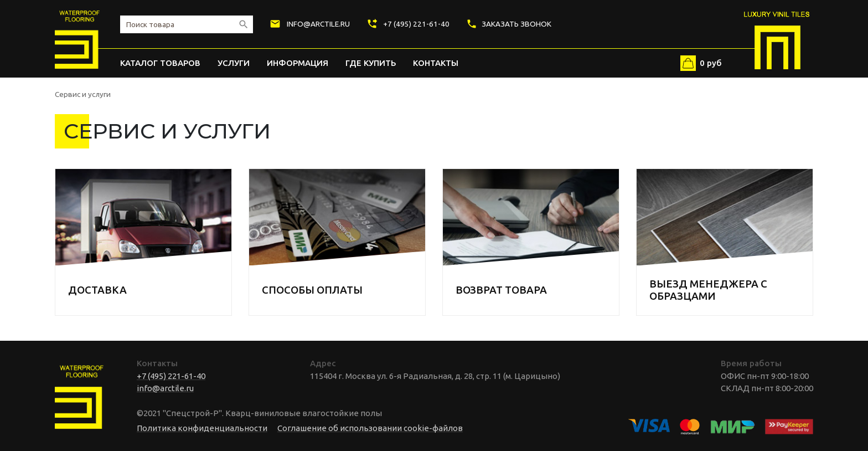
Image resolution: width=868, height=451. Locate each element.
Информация (298, 63)
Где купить (371, 63)
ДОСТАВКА (97, 290)
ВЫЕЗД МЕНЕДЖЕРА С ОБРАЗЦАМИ (708, 290)
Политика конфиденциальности (202, 428)
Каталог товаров (160, 63)
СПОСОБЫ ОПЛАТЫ (312, 290)
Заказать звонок (509, 24)
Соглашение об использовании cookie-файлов (370, 428)
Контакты (436, 63)
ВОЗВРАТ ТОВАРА (501, 290)
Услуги (234, 63)
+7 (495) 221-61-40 (408, 24)
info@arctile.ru (310, 24)
